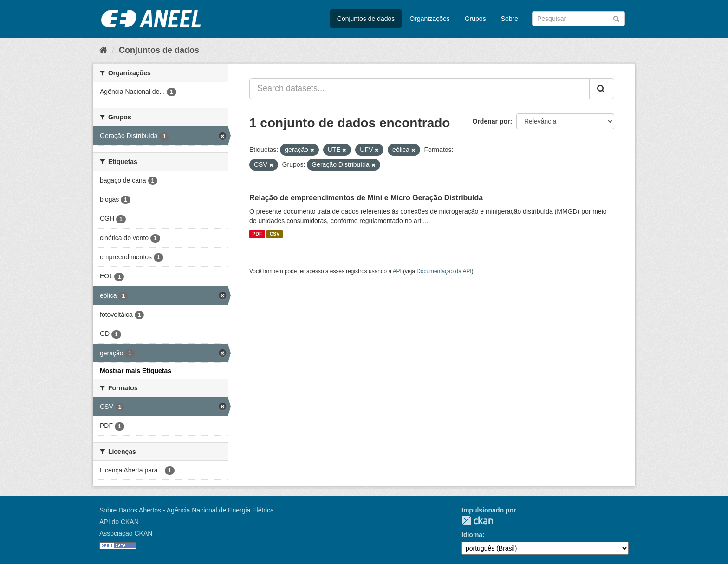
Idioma (472, 535)
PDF (257, 234)
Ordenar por (491, 121)
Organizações (429, 19)
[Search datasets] (578, 19)
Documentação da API (444, 271)
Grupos (475, 19)
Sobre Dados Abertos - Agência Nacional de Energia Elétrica (187, 510)
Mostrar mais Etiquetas (136, 371)
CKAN (477, 521)
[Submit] (616, 18)
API (397, 271)
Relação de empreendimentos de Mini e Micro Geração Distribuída (366, 198)
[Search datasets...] (419, 89)
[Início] (103, 50)
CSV (275, 234)
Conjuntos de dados (366, 19)
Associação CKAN (126, 533)
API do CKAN (119, 522)
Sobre (510, 19)
